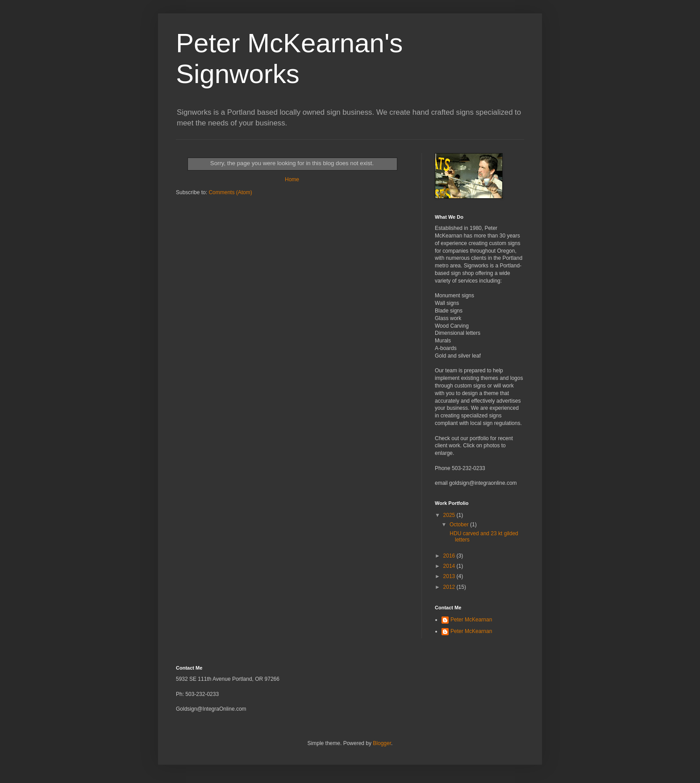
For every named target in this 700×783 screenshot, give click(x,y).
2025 (450, 515)
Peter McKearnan (471, 620)
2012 (450, 587)
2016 (450, 556)
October (460, 525)
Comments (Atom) (230, 192)
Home (292, 179)
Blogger (382, 743)
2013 (450, 576)
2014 (450, 566)
